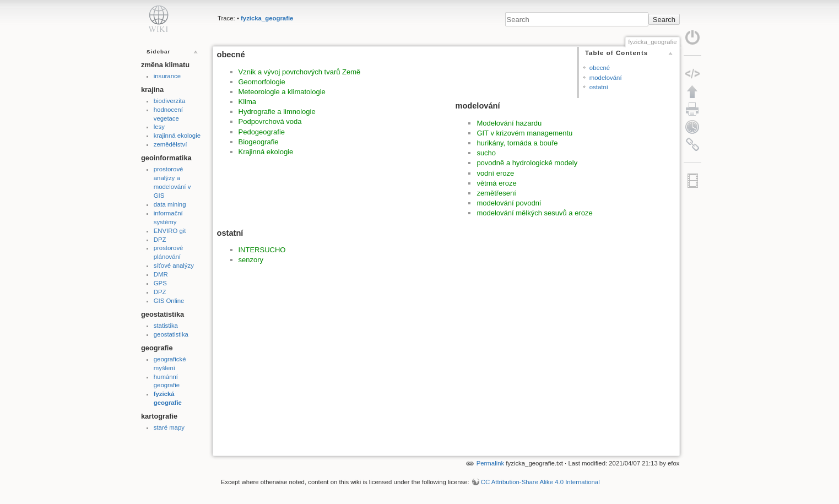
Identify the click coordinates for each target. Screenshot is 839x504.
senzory (251, 260)
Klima (248, 102)
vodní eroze (495, 173)
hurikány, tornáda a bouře (517, 143)
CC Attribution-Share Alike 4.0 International (540, 482)
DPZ (160, 240)
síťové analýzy (174, 265)
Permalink (491, 463)
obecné (600, 68)
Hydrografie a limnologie (277, 112)
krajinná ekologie (177, 136)
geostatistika (171, 334)
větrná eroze (496, 183)
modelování (606, 78)
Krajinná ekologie (266, 152)
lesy (159, 127)
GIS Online (169, 301)
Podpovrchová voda (270, 121)
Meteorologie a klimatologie (282, 92)
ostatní (599, 87)
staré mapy (169, 427)
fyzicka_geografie (267, 18)
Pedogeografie (262, 132)
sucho (486, 153)
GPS (160, 283)
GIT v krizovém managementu (524, 133)
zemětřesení (496, 193)
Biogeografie (259, 142)
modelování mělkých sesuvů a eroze (534, 213)
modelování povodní (509, 203)
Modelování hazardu (509, 123)
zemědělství (170, 144)
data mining (170, 204)
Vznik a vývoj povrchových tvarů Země (300, 72)
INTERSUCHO (262, 250)
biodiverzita (169, 101)
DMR (161, 274)
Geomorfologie (262, 82)
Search (664, 20)
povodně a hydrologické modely (527, 163)
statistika (166, 326)
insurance (167, 76)
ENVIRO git (170, 231)
